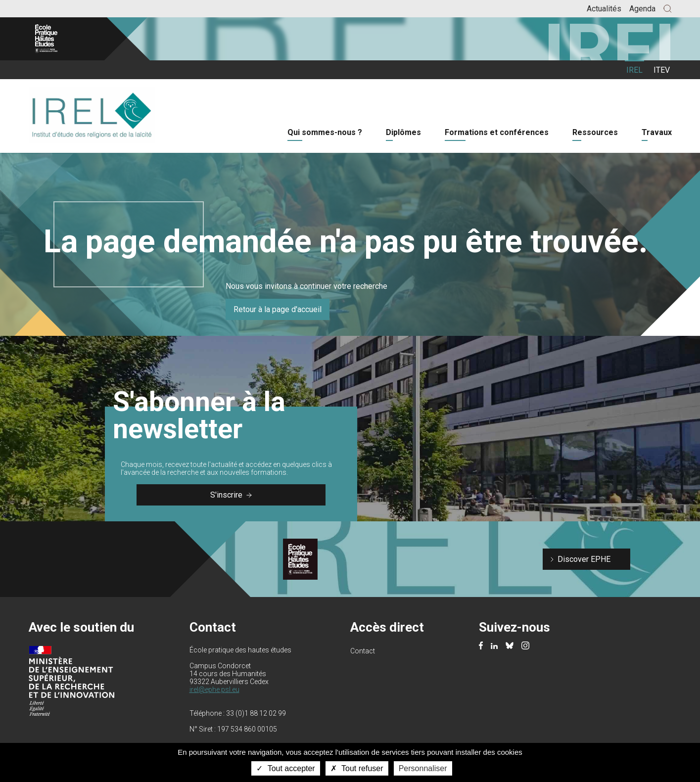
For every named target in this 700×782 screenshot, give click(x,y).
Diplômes (403, 132)
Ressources (595, 132)
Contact (363, 651)
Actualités (604, 9)
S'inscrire (231, 495)
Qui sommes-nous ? (325, 132)
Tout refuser (357, 768)
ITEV (662, 70)
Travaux (657, 132)
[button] (668, 9)
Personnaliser (423, 768)
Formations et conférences (497, 132)
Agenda (642, 9)
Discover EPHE (584, 559)
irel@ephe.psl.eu (214, 690)
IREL (634, 70)
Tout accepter (285, 768)
